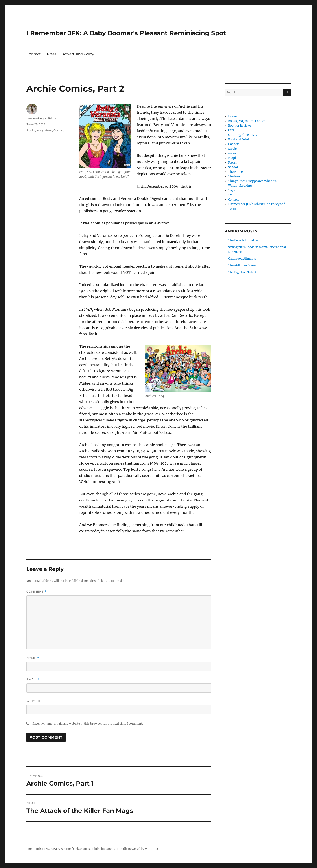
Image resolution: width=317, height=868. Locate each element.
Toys (231, 190)
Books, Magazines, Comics (45, 130)
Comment (36, 592)
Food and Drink (239, 139)
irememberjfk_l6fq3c (42, 118)
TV (230, 195)
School (233, 167)
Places (232, 163)
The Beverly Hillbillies (243, 240)
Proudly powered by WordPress (138, 849)
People (233, 158)
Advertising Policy (78, 54)
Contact (34, 54)
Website (34, 701)
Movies (233, 149)
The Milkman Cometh (243, 265)
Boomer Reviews (240, 126)
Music (232, 153)
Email (33, 679)
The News (235, 176)
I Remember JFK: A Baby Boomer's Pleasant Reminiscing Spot (126, 33)
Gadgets (234, 144)
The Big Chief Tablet (242, 272)
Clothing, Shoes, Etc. (242, 135)
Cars (231, 130)
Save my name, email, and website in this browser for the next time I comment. (88, 724)
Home (232, 116)
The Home (235, 172)
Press (52, 54)
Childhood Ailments (242, 259)
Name (33, 658)
